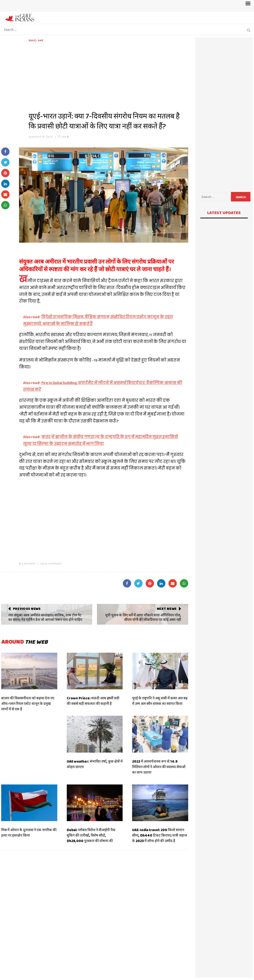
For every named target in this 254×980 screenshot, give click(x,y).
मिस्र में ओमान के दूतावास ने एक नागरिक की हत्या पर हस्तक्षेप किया (29, 833)
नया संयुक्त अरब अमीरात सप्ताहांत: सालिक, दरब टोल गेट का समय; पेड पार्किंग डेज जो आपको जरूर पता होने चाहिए (45, 617)
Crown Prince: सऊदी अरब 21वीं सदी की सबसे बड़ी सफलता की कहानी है (93, 701)
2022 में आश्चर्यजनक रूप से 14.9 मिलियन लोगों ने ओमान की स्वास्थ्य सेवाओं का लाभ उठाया (159, 767)
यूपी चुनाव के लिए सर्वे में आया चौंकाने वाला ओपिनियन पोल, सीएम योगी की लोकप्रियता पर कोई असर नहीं (143, 617)
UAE (41, 40)
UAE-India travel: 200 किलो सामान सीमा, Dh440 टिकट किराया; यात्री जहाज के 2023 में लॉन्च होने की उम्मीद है (160, 835)
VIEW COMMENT (51, 563)
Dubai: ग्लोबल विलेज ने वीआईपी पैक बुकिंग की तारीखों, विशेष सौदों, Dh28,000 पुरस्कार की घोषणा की (91, 835)
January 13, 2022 (41, 137)
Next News (167, 609)
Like (63, 137)
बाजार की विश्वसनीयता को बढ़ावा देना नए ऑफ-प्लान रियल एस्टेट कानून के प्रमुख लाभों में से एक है (28, 704)
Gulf (32, 40)
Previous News (27, 609)
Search (241, 197)
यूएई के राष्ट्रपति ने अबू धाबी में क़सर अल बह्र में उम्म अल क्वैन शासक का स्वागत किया (160, 701)
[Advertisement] (108, 76)
